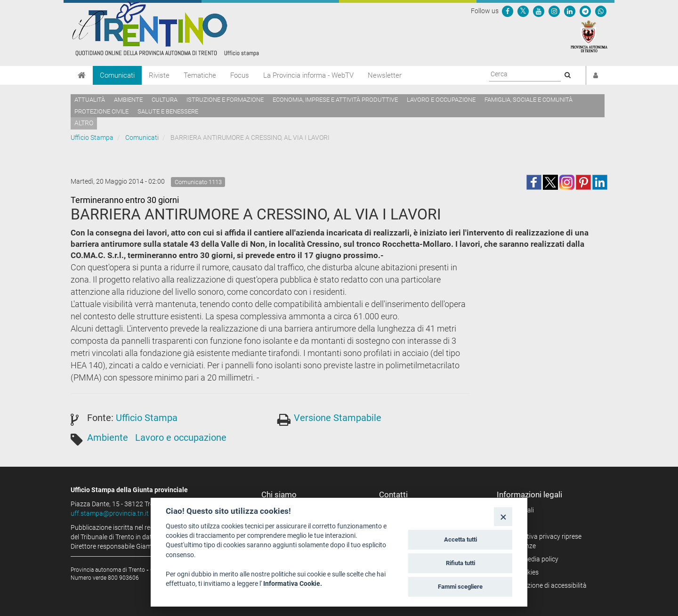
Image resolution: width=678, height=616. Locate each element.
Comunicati (117, 75)
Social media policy (531, 559)
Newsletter (385, 75)
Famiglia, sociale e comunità (529, 100)
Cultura (165, 100)
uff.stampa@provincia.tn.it (110, 513)
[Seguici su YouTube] (539, 11)
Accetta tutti (460, 539)
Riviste (159, 75)
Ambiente (128, 100)
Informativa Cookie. (293, 584)
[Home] (82, 75)
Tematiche (200, 75)
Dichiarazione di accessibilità (545, 585)
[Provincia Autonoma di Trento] (589, 36)
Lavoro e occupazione (441, 100)
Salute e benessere (168, 111)
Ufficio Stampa (92, 138)
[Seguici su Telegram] (585, 11)
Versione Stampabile (338, 418)
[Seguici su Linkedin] (570, 11)
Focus (240, 75)
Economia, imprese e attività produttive (335, 100)
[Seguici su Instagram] (554, 11)
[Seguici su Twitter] (523, 11)
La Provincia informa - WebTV (308, 75)
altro (84, 123)
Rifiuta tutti (460, 563)
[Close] (503, 516)
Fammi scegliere (460, 587)
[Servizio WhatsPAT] (601, 11)
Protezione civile (101, 111)
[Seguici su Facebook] (508, 11)
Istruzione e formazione (225, 100)
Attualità (90, 100)
